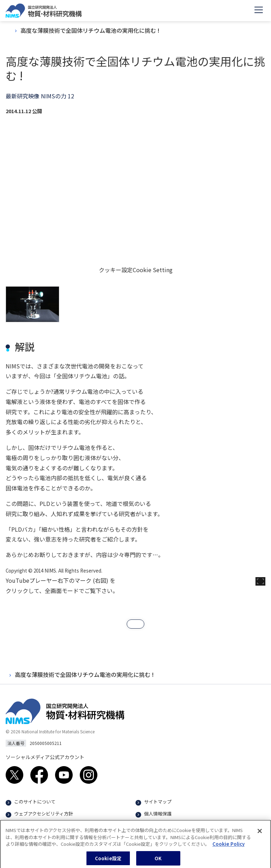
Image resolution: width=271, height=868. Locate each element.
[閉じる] (260, 833)
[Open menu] (259, 11)
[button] (135, 624)
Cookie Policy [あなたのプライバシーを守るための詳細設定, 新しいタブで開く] (228, 846)
